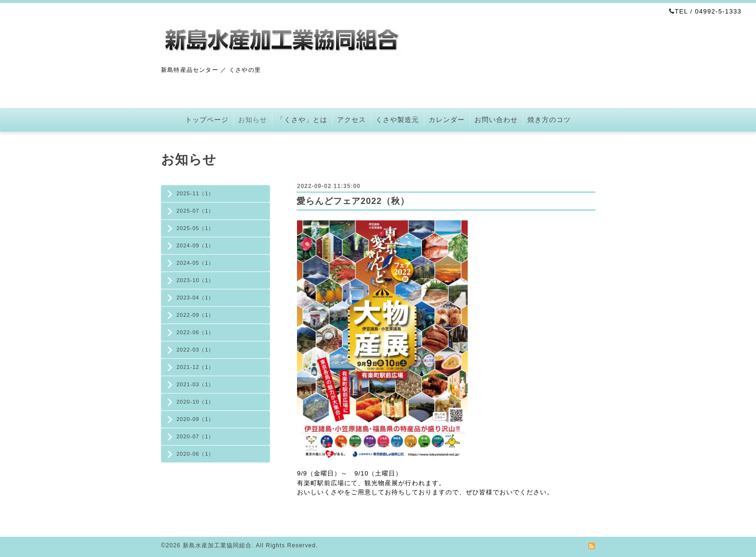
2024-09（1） (196, 245)
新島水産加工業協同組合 (217, 545)
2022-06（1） (196, 332)
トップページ (207, 120)
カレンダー (447, 120)
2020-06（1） (196, 454)
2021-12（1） (196, 367)
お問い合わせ (496, 120)
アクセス (351, 120)
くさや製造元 (397, 120)
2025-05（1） (196, 228)
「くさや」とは (302, 120)
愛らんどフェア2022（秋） (353, 201)
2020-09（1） (196, 419)
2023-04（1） (196, 298)
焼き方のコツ (549, 120)
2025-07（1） (196, 211)
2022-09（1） (196, 315)
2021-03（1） (196, 384)
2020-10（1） (196, 402)
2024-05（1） (196, 263)
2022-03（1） (196, 350)
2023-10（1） (196, 280)
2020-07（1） (196, 436)
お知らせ (253, 120)
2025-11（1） (196, 193)
